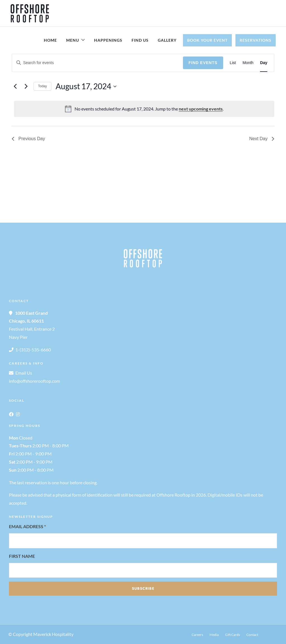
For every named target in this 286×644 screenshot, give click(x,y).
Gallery (167, 40)
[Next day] (26, 86)
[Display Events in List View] (233, 63)
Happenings (108, 40)
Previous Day (28, 139)
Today (42, 86)
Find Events (203, 63)
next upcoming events (201, 109)
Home (50, 40)
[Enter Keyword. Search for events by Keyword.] (97, 63)
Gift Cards (233, 635)
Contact (252, 635)
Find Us (140, 40)
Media (214, 635)
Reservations (256, 40)
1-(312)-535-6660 (33, 350)
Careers (197, 635)
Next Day (262, 139)
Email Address (27, 526)
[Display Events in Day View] (264, 63)
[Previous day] (15, 86)
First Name (22, 556)
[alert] (144, 109)
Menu (73, 40)
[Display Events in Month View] (248, 63)
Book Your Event (207, 40)
